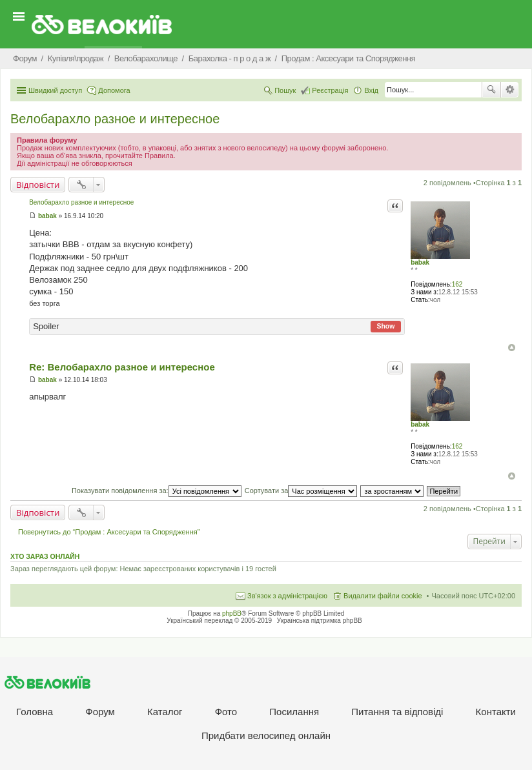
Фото (226, 712)
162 (457, 284)
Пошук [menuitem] (285, 90)
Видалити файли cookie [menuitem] (383, 596)
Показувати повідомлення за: (157, 491)
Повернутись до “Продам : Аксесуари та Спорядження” (109, 532)
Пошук (491, 90)
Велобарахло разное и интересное (115, 119)
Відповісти (38, 185)
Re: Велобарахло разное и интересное (122, 367)
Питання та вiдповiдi (397, 712)
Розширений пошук (510, 90)
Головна (35, 712)
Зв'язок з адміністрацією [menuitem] (287, 596)
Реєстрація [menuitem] (330, 90)
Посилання (294, 712)
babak (420, 262)
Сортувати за (301, 491)
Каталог (165, 712)
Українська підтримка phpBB (320, 621)
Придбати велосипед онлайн (266, 735)
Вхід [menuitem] (371, 90)
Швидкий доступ (55, 90)
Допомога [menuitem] (114, 90)
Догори (512, 348)
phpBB (232, 613)
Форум (100, 712)
